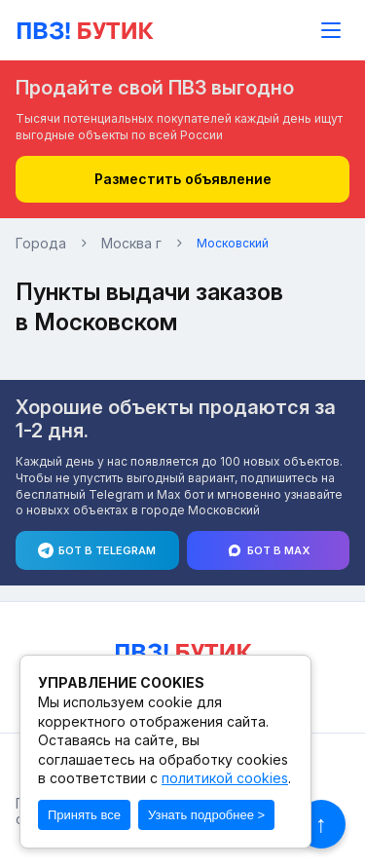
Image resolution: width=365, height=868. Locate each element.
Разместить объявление (183, 179)
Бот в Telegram (97, 553)
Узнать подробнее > (206, 815)
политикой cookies (225, 778)
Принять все (84, 815)
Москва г (131, 244)
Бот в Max (268, 553)
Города (41, 244)
